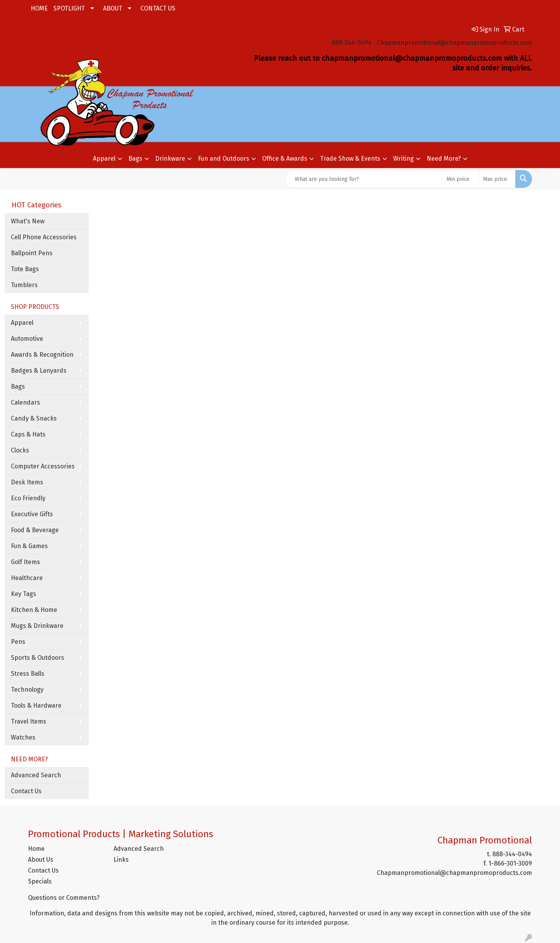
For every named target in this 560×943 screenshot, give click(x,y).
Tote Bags (25, 269)
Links (121, 860)
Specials (40, 881)
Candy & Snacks (34, 418)
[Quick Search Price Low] (461, 179)
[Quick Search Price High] (497, 179)
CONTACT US (158, 8)
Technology (27, 690)
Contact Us (26, 791)
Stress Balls (28, 674)
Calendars (25, 402)
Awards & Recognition (42, 355)
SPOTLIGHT (69, 8)
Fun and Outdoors (224, 159)
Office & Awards (285, 159)
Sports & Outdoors (38, 658)
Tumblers (24, 285)
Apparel (104, 159)
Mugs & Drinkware (37, 626)
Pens (18, 642)
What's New (28, 221)
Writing (403, 159)
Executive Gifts (32, 514)
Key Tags (24, 594)
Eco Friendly (28, 498)
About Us (41, 860)
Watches (23, 737)
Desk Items (27, 482)
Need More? (444, 159)
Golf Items (25, 562)
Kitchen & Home (34, 610)
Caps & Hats (28, 434)
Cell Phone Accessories (44, 237)
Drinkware (170, 159)
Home (36, 849)
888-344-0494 (352, 43)
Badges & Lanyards (39, 371)
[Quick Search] (364, 179)
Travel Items (29, 721)
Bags (135, 159)
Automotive (27, 339)
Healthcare (27, 578)
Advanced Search (36, 775)
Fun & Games (29, 546)
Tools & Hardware (36, 705)
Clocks (20, 450)
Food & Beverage (35, 530)
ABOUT (113, 8)
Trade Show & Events (350, 159)
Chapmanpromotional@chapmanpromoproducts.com (454, 43)
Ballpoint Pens (32, 253)
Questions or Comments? (64, 898)
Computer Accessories (43, 466)
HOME (39, 8)
